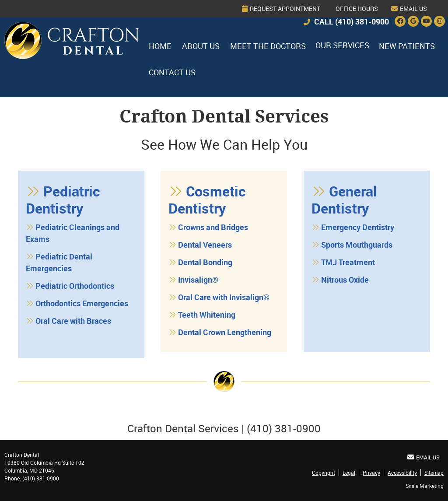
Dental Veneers (205, 245)
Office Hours (357, 9)
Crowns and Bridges (213, 227)
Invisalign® (198, 280)
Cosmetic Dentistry (207, 199)
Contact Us (172, 72)
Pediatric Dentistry (63, 199)
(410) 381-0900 (362, 21)
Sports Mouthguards (357, 245)
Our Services (342, 45)
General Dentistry (344, 199)
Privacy (371, 473)
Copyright (324, 473)
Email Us (409, 9)
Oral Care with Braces (73, 321)
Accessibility (402, 473)
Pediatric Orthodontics (75, 286)
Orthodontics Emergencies (82, 303)
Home (16, 34)
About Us (201, 46)
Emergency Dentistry (358, 227)
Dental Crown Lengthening (225, 332)
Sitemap (434, 473)
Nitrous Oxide (345, 280)
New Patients (407, 46)
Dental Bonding (205, 262)
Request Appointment (281, 9)
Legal (349, 473)
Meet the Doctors (268, 46)
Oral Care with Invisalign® (224, 297)
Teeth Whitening (207, 315)
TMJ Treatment (348, 262)
